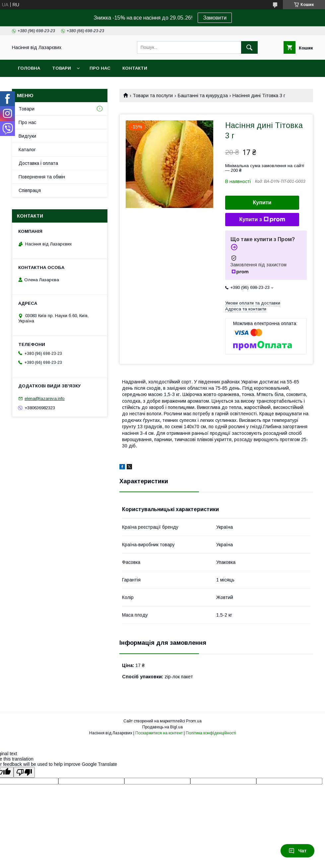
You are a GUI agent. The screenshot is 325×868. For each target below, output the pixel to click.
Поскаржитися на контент (159, 733)
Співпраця (30, 190)
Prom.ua (194, 721)
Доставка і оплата (38, 163)
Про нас (100, 68)
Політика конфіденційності (211, 733)
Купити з (262, 220)
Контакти (135, 68)
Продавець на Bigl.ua (162, 727)
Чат (297, 851)
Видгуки (27, 136)
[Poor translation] (24, 772)
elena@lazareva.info (45, 399)
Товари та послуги (153, 96)
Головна (29, 68)
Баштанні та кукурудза (203, 96)
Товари (62, 68)
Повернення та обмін (42, 177)
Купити (262, 202)
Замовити (215, 18)
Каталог (27, 150)
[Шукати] (249, 47)
